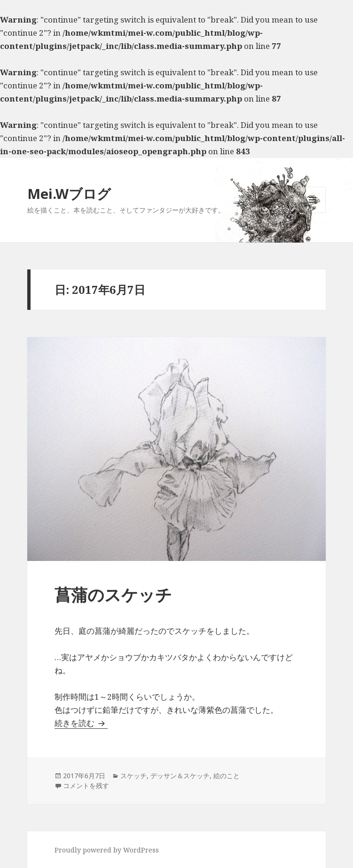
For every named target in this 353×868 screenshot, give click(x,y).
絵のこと (227, 776)
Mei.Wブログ (69, 193)
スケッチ (133, 776)
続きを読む (81, 723)
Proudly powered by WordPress (107, 850)
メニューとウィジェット (313, 213)
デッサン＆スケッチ (180, 776)
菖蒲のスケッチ (113, 595)
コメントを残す (86, 785)
